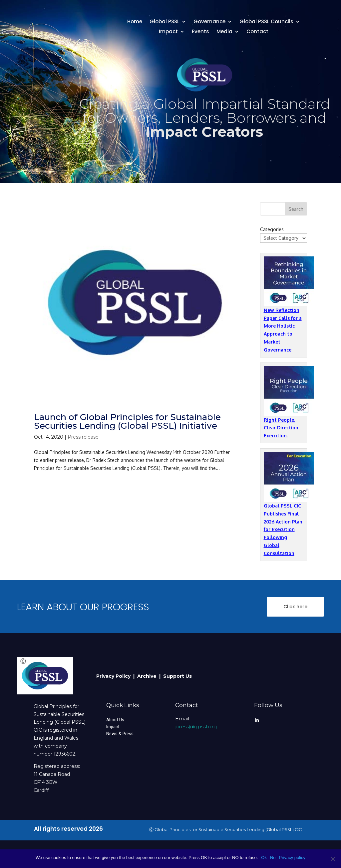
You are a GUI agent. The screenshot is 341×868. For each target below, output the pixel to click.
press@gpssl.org (196, 726)
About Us (115, 720)
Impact (168, 32)
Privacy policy (292, 858)
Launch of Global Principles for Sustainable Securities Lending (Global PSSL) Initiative (127, 421)
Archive (148, 676)
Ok (264, 858)
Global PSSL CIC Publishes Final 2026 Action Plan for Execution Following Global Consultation (283, 529)
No (273, 858)
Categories (272, 229)
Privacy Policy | (117, 676)
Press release (83, 437)
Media (224, 32)
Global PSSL (165, 22)
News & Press (120, 734)
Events (200, 32)
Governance (209, 22)
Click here (295, 607)
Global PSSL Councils (266, 22)
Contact (257, 32)
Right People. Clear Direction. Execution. (282, 428)
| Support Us (175, 676)
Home (135, 22)
